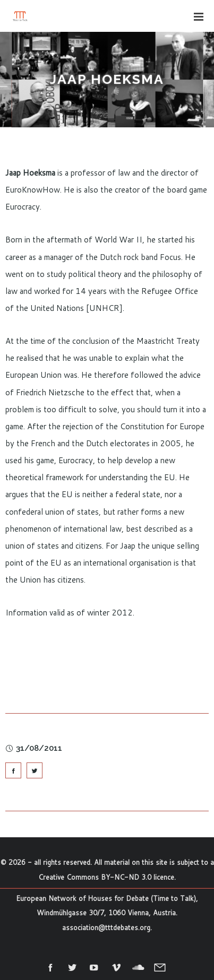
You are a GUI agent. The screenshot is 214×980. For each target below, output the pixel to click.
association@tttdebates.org (106, 927)
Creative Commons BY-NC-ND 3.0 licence (106, 877)
